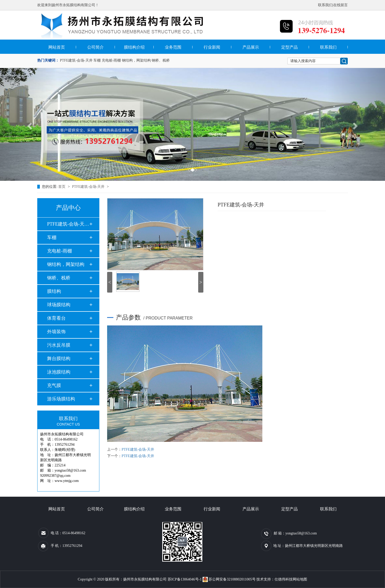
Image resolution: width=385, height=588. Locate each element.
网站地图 (300, 579)
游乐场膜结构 (61, 399)
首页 (62, 187)
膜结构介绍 (134, 47)
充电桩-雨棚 (111, 60)
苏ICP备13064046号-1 (185, 579)
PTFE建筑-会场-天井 (76, 60)
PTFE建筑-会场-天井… (68, 224)
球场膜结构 (59, 305)
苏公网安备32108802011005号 (229, 579)
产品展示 (251, 47)
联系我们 (325, 5)
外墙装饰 (56, 332)
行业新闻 (212, 47)
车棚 (97, 60)
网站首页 (57, 47)
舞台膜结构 (59, 359)
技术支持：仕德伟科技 (275, 579)
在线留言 (340, 5)
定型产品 (290, 47)
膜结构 (54, 291)
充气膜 (54, 385)
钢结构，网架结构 (136, 60)
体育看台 (56, 318)
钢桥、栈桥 (161, 60)
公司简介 (95, 47)
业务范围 (173, 47)
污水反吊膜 (59, 345)
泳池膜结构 (59, 372)
